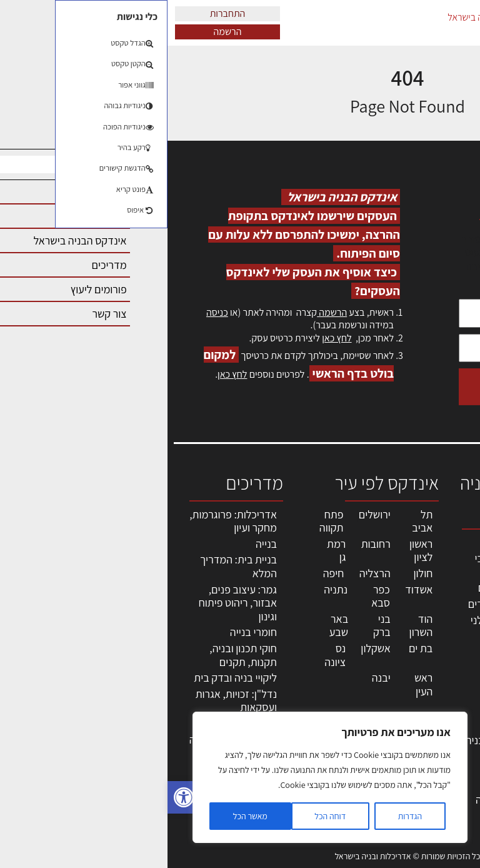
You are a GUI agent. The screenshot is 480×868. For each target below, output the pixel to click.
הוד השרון (254, 626)
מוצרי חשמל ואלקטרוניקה (355, 718)
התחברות (60, 13)
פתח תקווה (164, 521)
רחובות (208, 544)
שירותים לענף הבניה (340, 740)
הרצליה (207, 573)
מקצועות (364, 542)
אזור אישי (447, 676)
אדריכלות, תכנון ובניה (444, 548)
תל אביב (255, 521)
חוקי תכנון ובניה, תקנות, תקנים (76, 655)
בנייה (99, 544)
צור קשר (449, 716)
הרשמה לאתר (437, 689)
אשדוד (251, 589)
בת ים (253, 648)
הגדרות (242, 816)
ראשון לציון (253, 551)
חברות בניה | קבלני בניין (343, 627)
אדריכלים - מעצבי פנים (345, 565)
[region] (162, 777)
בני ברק (214, 626)
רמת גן (169, 551)
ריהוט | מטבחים (350, 695)
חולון (256, 573)
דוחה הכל (162, 816)
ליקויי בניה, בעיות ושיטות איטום (439, 608)
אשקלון (208, 648)
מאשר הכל (83, 816)
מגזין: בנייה (443, 744)
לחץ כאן (169, 338)
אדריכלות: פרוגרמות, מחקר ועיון (66, 521)
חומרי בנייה (86, 632)
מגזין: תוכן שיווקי (445, 764)
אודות (454, 730)
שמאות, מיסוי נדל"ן (439, 575)
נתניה (168, 589)
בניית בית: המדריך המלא (71, 566)
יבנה (214, 678)
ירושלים (207, 514)
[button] (16, 797)
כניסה (50, 312)
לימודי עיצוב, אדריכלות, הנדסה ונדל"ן (345, 799)
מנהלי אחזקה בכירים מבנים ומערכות (438, 649)
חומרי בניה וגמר (349, 679)
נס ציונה (167, 655)
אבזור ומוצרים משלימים (353, 763)
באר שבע (171, 626)
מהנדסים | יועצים (347, 588)
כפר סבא (213, 596)
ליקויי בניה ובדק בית (68, 678)
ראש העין (256, 684)
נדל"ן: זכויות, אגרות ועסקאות (69, 701)
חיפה (166, 573)
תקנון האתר (442, 784)
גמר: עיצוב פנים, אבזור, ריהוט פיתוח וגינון (70, 603)
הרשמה (60, 32)
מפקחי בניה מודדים (342, 604)
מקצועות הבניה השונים (350, 656)
